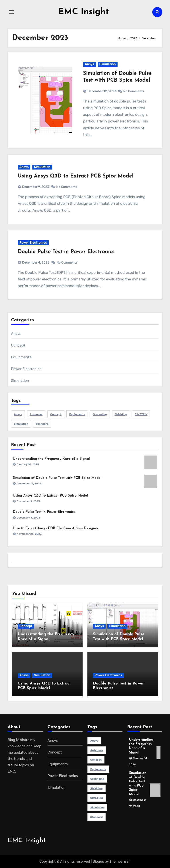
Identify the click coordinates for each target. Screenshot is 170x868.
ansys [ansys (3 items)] (18, 414)
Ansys (89, 64)
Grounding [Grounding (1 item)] (100, 414)
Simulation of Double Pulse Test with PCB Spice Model (57, 478)
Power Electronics (33, 242)
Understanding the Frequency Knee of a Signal (51, 459)
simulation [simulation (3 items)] (21, 424)
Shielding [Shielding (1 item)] (121, 414)
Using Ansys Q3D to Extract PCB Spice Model (76, 176)
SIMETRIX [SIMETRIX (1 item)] (141, 414)
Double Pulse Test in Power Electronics (66, 252)
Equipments (21, 357)
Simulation (108, 64)
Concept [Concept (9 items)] (56, 414)
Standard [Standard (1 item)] (42, 424)
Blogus (98, 861)
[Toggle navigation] (11, 12)
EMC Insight (84, 12)
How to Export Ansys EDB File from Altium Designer (56, 528)
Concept (18, 345)
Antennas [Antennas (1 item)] (36, 414)
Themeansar (120, 861)
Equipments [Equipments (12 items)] (77, 414)
